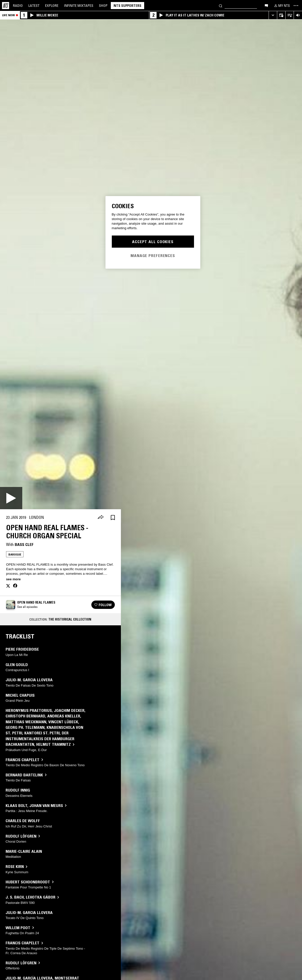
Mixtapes (79, 6)
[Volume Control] (298, 15)
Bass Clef (24, 544)
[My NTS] (282, 6)
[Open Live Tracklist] (289, 15)
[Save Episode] (113, 517)
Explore (52, 6)
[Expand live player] (273, 15)
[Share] (101, 518)
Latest (34, 6)
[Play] (11, 498)
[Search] (221, 5)
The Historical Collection (70, 619)
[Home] (6, 6)
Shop (103, 6)
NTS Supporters (127, 6)
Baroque (15, 554)
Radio (18, 6)
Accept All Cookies (153, 242)
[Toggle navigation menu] (296, 6)
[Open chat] (266, 5)
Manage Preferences (153, 255)
